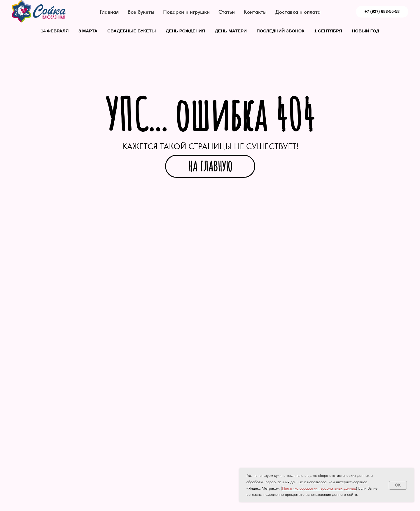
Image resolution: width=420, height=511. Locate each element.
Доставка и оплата (298, 12)
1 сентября (328, 31)
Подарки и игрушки (186, 12)
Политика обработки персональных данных (319, 488)
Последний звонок (281, 31)
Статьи (227, 12)
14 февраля (55, 31)
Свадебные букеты (132, 31)
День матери (231, 31)
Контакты (255, 12)
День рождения (185, 31)
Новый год (366, 31)
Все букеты (141, 12)
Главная (109, 12)
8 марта (88, 31)
